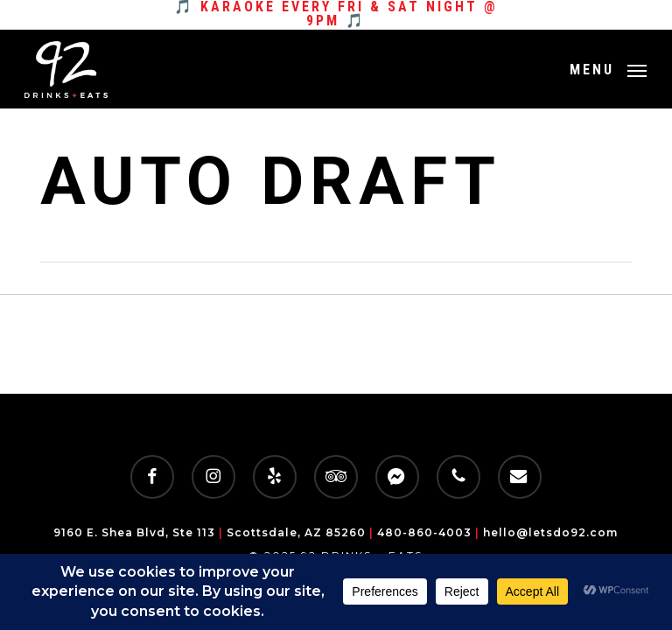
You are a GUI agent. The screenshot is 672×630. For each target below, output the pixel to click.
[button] (608, 68)
